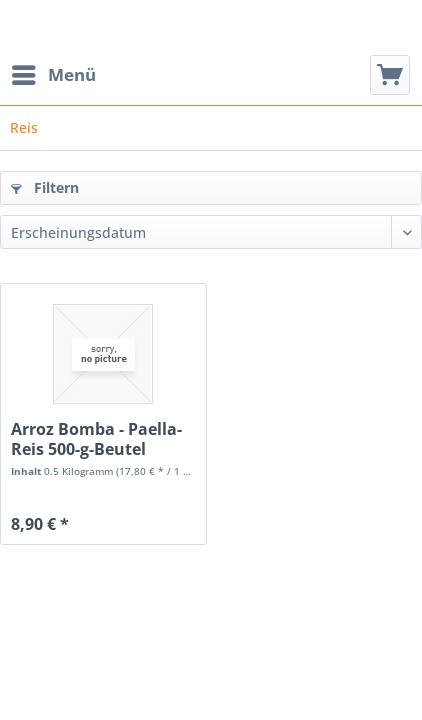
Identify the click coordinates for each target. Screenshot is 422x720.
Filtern (45, 187)
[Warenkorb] (390, 75)
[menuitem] (53, 75)
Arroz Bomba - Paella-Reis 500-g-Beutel (96, 439)
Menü (54, 72)
